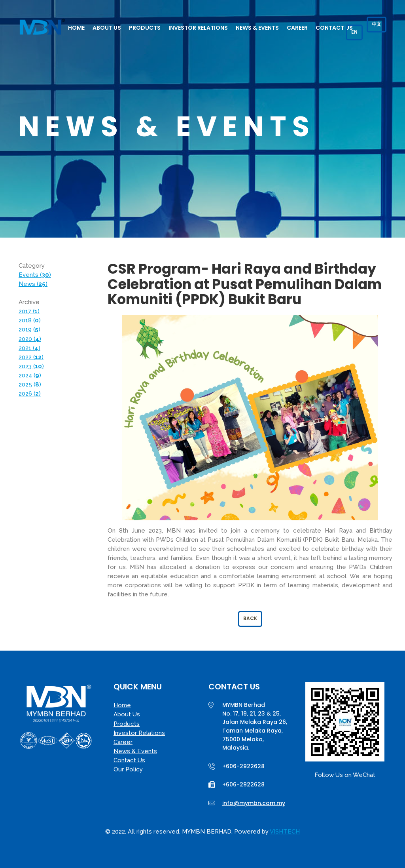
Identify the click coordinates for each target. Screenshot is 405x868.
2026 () (30, 394)
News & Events (257, 28)
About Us (107, 28)
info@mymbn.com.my (254, 803)
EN (354, 32)
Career (297, 28)
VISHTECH (285, 832)
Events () (35, 275)
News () (33, 284)
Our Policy (128, 769)
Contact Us (334, 28)
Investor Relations (198, 28)
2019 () (29, 329)
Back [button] (250, 618)
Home (76, 28)
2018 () (30, 320)
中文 (377, 24)
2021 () (29, 348)
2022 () (31, 357)
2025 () (30, 385)
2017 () (29, 311)
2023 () (31, 366)
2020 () (30, 339)
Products (145, 28)
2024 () (30, 375)
